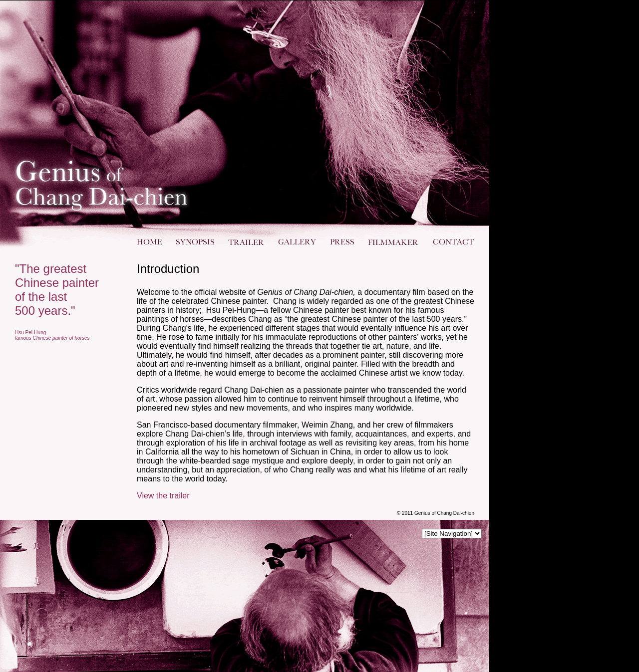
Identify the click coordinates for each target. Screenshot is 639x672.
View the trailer (163, 496)
